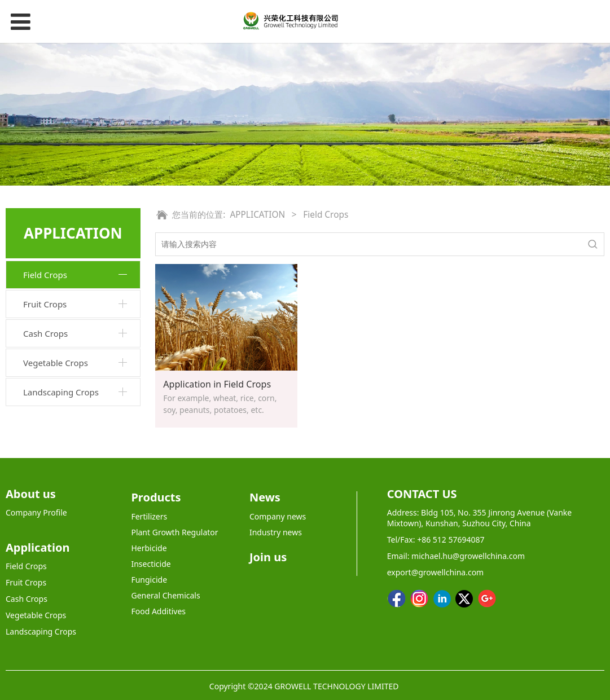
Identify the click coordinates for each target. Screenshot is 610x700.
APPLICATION (257, 215)
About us (31, 494)
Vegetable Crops (56, 363)
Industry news (276, 532)
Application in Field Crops (217, 384)
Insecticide (151, 564)
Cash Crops (45, 333)
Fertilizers (149, 516)
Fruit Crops (45, 304)
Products (156, 497)
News (265, 497)
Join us (268, 557)
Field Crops (45, 275)
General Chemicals (165, 595)
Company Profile (36, 512)
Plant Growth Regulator (174, 532)
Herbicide (149, 548)
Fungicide (149, 580)
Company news (278, 516)
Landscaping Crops (61, 392)
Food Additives (158, 611)
